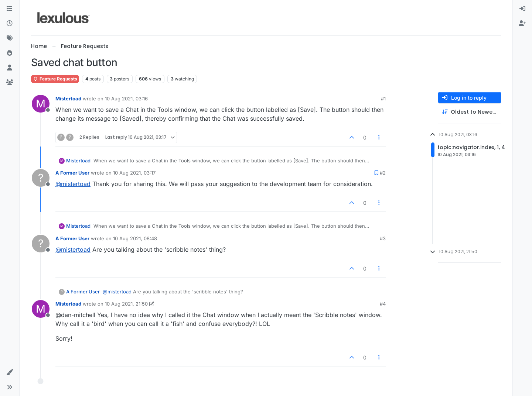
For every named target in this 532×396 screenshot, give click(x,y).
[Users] (10, 68)
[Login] (522, 9)
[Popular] (10, 53)
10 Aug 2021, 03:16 (126, 99)
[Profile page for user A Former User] (41, 178)
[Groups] (10, 83)
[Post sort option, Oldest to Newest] (470, 112)
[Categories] (10, 9)
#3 (383, 238)
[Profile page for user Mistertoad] (41, 104)
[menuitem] (522, 9)
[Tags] (10, 38)
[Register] (522, 24)
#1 (383, 99)
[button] (10, 372)
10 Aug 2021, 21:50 (126, 304)
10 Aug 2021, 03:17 (134, 173)
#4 (383, 304)
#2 (383, 173)
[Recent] (10, 24)
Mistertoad (68, 99)
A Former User (72, 173)
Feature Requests (55, 79)
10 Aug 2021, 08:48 (135, 238)
